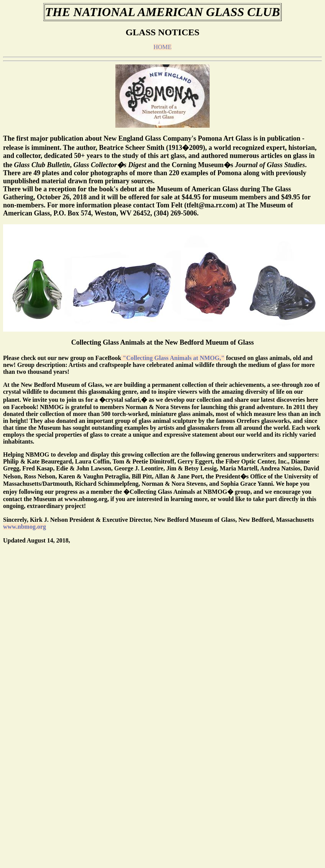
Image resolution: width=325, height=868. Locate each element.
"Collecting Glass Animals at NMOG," (173, 358)
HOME (162, 47)
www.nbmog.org (25, 527)
